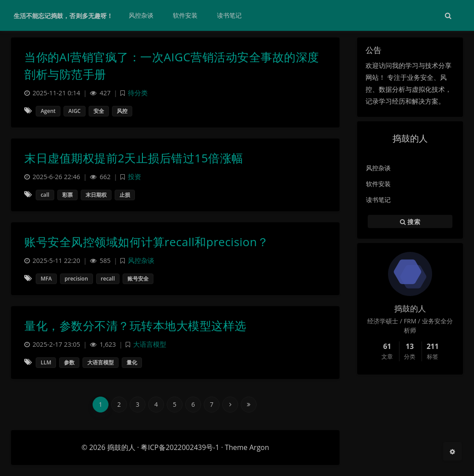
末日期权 (96, 195)
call (45, 195)
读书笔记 (378, 200)
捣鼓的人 (121, 447)
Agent (48, 111)
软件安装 (378, 184)
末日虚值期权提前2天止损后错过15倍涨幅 (134, 158)
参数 (69, 362)
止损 (125, 195)
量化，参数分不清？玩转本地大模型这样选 (135, 326)
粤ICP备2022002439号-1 (180, 447)
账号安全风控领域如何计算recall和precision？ (146, 242)
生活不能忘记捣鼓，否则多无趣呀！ (63, 16)
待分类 (138, 93)
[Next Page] (230, 405)
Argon (259, 447)
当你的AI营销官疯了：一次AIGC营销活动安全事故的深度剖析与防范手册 (172, 66)
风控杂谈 (378, 168)
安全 (99, 111)
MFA (46, 279)
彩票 (67, 195)
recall (108, 279)
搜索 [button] (410, 221)
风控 (122, 111)
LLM (46, 362)
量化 (132, 362)
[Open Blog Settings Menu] (452, 451)
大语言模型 (150, 344)
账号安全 (138, 279)
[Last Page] (249, 405)
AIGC (75, 111)
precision (77, 279)
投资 (134, 177)
